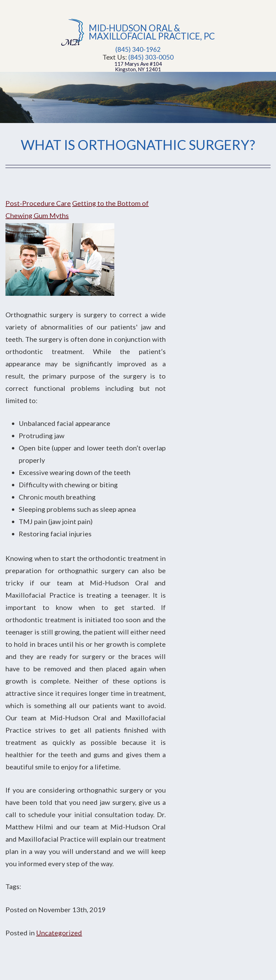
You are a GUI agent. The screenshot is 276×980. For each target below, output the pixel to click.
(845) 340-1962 (138, 49)
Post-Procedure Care (38, 203)
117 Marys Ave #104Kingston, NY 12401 (138, 66)
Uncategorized (59, 933)
